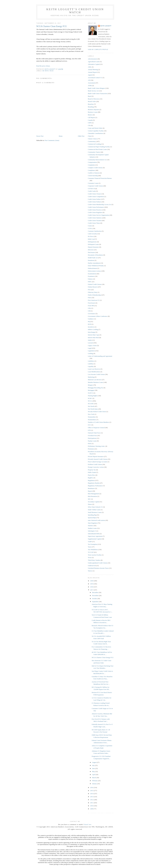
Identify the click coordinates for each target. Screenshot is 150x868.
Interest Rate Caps (93, 335)
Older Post (81, 136)
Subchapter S (92, 531)
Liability (91, 364)
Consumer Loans (93, 183)
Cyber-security (92, 234)
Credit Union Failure (94, 199)
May (94, 771)
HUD (90, 324)
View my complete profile (98, 50)
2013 (92, 797)
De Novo (46, 71)
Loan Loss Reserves (94, 369)
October (95, 599)
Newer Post (40, 136)
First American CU (94, 300)
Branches (91, 104)
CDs (89, 125)
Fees (89, 290)
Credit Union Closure (94, 194)
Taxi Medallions (93, 550)
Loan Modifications (94, 372)
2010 (92, 806)
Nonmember (92, 417)
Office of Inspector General (96, 428)
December (95, 592)
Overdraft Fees (92, 436)
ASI (89, 80)
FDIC (90, 282)
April (94, 775)
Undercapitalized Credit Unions (98, 563)
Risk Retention (92, 496)
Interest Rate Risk (93, 338)
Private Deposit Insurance (96, 456)
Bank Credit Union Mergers (96, 88)
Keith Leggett (106, 26)
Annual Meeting (93, 70)
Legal (90, 348)
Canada (90, 120)
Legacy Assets (92, 345)
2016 (92, 787)
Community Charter (94, 152)
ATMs (90, 86)
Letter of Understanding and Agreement (100, 356)
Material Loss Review (95, 380)
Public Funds (92, 472)
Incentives (91, 327)
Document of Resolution (95, 255)
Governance (92, 314)
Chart (90, 136)
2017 (92, 590)
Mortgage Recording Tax (96, 388)
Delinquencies (92, 242)
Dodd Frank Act (93, 258)
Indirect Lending (93, 329)
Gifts (89, 308)
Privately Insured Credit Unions (98, 459)
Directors (91, 250)
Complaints (91, 165)
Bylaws (90, 115)
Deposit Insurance (93, 247)
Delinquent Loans (93, 244)
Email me (88, 824)
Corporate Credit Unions (95, 186)
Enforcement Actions (94, 271)
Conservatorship (93, 176)
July (94, 765)
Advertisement (92, 59)
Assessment (91, 83)
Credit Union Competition (96, 197)
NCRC (90, 398)
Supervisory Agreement (95, 536)
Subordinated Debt (94, 534)
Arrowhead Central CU (95, 78)
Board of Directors (94, 99)
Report (90, 491)
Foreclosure (91, 303)
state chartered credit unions (96, 520)
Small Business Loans (95, 512)
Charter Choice (93, 139)
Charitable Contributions (95, 133)
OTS (89, 430)
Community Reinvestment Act (97, 160)
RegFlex (90, 478)
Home (61, 136)
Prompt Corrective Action (96, 467)
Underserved (92, 566)
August (95, 762)
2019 (92, 584)
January (95, 784)
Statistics (91, 526)
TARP (90, 542)
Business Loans (93, 112)
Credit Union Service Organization (98, 215)
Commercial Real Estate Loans (97, 149)
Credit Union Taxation (95, 220)
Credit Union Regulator (95, 212)
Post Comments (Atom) (52, 140)
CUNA (90, 228)
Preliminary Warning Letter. (96, 446)
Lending (90, 353)
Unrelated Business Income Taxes (98, 568)
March (94, 778)
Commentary (92, 141)
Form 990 (91, 306)
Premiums (91, 449)
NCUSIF (91, 404)
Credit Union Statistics (95, 218)
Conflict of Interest (94, 173)
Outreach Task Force (94, 433)
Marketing (91, 377)
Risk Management (93, 494)
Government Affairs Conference (98, 316)
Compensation (92, 162)
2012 (92, 800)
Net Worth (91, 406)
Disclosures (91, 252)
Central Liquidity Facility (96, 131)
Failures (90, 279)
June (94, 768)
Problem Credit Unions (95, 464)
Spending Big (92, 515)
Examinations (92, 274)
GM (89, 311)
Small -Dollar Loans (94, 510)
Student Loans (92, 528)
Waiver (90, 571)
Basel (90, 96)
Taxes (90, 547)
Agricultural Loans (94, 62)
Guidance (91, 319)
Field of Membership (94, 295)
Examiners (91, 276)
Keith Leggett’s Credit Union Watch (75, 11)
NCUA (52, 71)
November (96, 595)
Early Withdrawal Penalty (96, 266)
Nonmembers (92, 420)
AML (90, 67)
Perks (90, 443)
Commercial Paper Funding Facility (99, 147)
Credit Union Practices (95, 210)
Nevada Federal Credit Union (97, 412)
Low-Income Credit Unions (96, 374)
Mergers (90, 385)
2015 (92, 791)
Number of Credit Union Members (98, 422)
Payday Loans (92, 441)
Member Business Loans (95, 382)
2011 (92, 803)
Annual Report (92, 72)
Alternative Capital (94, 64)
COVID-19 (91, 189)
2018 (92, 587)
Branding (91, 107)
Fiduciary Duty (93, 292)
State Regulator (93, 523)
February (95, 781)
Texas (90, 557)
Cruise (90, 226)
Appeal (90, 75)
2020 (92, 581)
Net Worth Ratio (93, 409)
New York (91, 414)
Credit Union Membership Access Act (99, 204)
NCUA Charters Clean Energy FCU (103, 657)
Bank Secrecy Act (93, 91)
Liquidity (91, 366)
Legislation (91, 351)
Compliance (92, 170)
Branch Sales (92, 101)
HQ (89, 322)
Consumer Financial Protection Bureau (100, 178)
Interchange (91, 332)
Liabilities (91, 361)
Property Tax (92, 470)
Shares (90, 504)
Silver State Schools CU (95, 507)
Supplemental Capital (94, 539)
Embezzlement (92, 268)
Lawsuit (90, 343)
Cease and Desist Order (95, 128)
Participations (92, 438)
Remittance (91, 488)
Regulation (91, 480)
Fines (90, 298)
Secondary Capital (94, 502)
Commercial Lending (94, 144)
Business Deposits (93, 110)
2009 (92, 809)
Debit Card (91, 239)
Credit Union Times (94, 223)
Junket (90, 340)
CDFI (90, 123)
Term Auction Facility (95, 555)
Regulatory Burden (94, 483)
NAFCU (90, 393)
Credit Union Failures (95, 202)
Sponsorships (92, 518)
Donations (91, 260)
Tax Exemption (93, 544)
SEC (89, 499)
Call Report (91, 117)
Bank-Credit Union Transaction (97, 93)
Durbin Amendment (94, 263)
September (96, 602)
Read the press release (43, 66)
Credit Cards (92, 191)
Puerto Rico (92, 475)
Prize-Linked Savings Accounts (97, 462)
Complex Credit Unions (95, 168)
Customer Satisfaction (95, 231)
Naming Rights (93, 396)
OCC (89, 425)
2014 (92, 794)
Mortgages (91, 390)
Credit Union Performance (96, 207)
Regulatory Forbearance (95, 486)
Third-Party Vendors (94, 560)
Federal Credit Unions (95, 284)
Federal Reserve (93, 287)
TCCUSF (91, 552)
